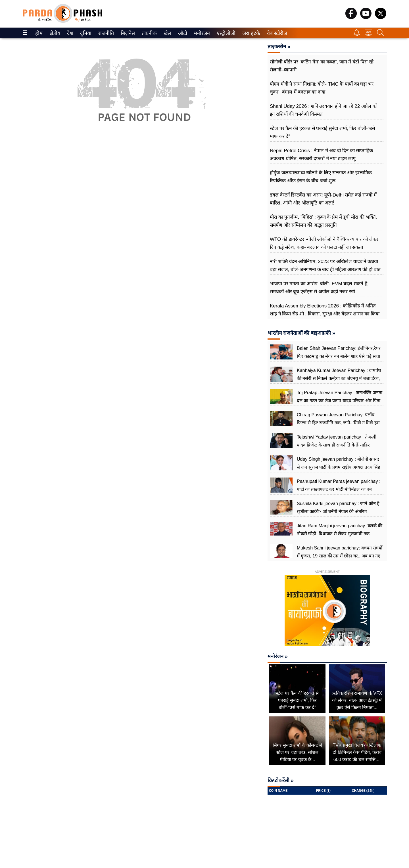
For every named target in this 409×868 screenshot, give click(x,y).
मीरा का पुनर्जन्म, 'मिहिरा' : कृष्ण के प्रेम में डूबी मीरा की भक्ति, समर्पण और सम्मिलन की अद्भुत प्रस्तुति (323, 221)
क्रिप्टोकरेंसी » (281, 780)
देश (70, 33)
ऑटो (182, 33)
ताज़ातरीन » (279, 47)
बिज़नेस (127, 33)
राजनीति (105, 33)
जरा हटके (250, 33)
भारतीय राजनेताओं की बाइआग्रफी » (301, 333)
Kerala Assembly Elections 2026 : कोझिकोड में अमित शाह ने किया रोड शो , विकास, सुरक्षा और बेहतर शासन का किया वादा (325, 314)
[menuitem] (39, 33)
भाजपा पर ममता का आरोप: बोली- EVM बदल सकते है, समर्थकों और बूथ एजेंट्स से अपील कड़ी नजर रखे (319, 288)
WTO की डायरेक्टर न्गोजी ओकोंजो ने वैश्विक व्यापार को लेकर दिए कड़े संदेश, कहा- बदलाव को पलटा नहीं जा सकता (324, 243)
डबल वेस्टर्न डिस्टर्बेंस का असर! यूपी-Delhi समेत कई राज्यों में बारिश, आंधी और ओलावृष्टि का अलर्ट (323, 199)
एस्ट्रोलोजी (225, 33)
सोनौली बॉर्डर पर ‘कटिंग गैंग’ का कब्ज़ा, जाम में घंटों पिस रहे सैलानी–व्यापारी (322, 66)
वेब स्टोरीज (276, 33)
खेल (167, 33)
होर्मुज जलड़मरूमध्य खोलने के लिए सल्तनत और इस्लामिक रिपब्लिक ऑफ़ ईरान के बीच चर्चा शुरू (321, 177)
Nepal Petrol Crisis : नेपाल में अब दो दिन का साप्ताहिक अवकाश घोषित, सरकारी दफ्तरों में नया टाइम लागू (321, 155)
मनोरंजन (201, 33)
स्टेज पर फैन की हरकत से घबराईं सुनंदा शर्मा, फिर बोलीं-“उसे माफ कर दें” (322, 132)
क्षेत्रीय (54, 33)
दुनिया (85, 33)
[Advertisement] (141, 208)
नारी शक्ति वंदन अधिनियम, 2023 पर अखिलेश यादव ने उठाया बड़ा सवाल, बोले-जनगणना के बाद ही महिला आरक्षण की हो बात (326, 265)
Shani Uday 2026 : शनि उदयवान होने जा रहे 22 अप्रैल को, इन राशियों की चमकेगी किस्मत (324, 110)
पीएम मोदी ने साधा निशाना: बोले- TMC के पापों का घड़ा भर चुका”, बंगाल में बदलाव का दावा (322, 88)
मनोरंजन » (278, 656)
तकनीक (148, 33)
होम (38, 33)
